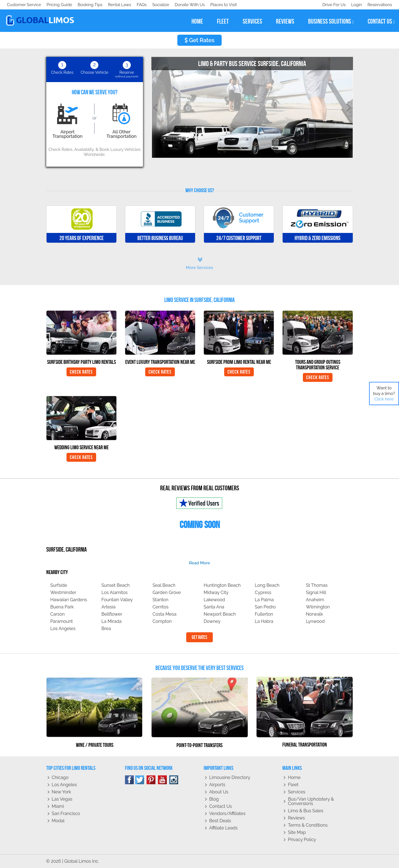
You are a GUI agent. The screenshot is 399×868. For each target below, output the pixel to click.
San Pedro (265, 607)
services (252, 21)
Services (297, 792)
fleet (223, 21)
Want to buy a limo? (384, 394)
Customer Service (24, 5)
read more (199, 563)
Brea (106, 629)
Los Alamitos (115, 592)
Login (355, 5)
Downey (212, 621)
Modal (58, 821)
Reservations (380, 5)
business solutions (331, 21)
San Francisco (66, 814)
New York (62, 792)
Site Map (297, 832)
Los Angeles (63, 629)
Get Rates (199, 40)
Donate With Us (86, 5)
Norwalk (314, 614)
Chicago (60, 777)
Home (294, 777)
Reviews (296, 818)
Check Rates (81, 372)
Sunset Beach (116, 585)
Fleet (293, 785)
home (197, 21)
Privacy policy (302, 840)
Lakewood (214, 600)
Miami (58, 806)
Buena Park (62, 607)
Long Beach (267, 585)
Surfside (59, 585)
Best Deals (220, 821)
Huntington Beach (222, 585)
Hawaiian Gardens (69, 600)
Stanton (161, 600)
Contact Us (221, 806)
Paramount (62, 621)
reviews (285, 21)
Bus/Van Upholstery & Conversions (311, 801)
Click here (384, 399)
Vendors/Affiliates (227, 814)
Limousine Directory (230, 777)
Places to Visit (121, 5)
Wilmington (318, 607)
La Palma (264, 600)
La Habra (264, 621)
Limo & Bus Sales (306, 811)
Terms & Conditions (308, 825)
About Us (219, 792)
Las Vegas (62, 799)
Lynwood (315, 621)
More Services (199, 263)
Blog (214, 799)
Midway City (216, 592)
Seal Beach (164, 585)
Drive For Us (332, 5)
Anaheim (315, 600)
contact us (381, 21)
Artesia (108, 607)
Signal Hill (316, 592)
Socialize (56, 5)
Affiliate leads (223, 828)
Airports (217, 785)
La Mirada (112, 621)
